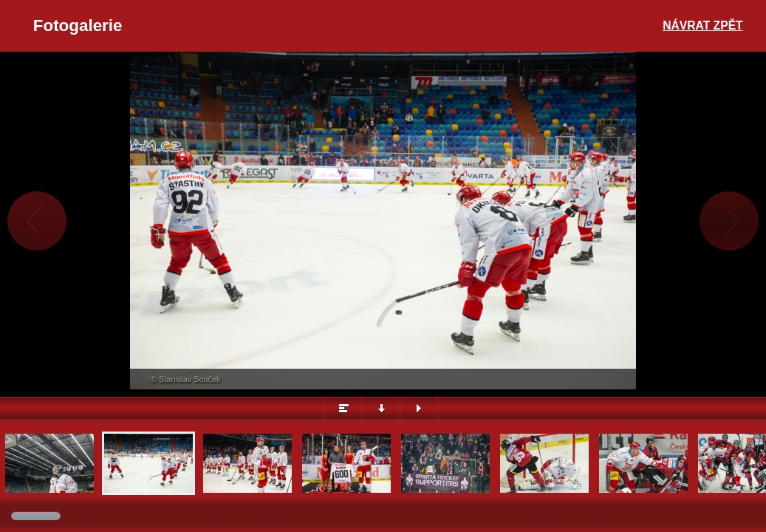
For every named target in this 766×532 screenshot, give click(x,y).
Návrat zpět (702, 25)
